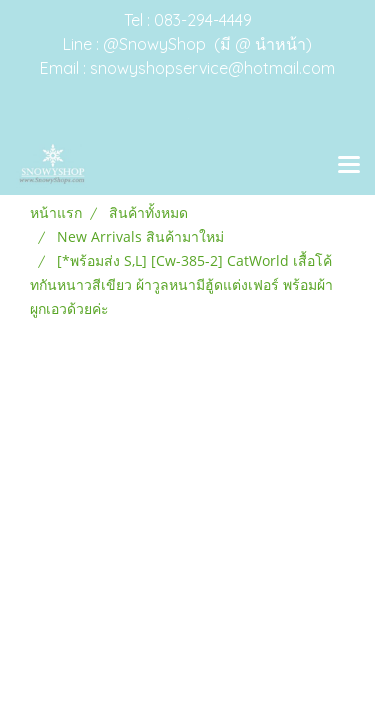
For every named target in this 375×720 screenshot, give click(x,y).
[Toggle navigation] (349, 166)
